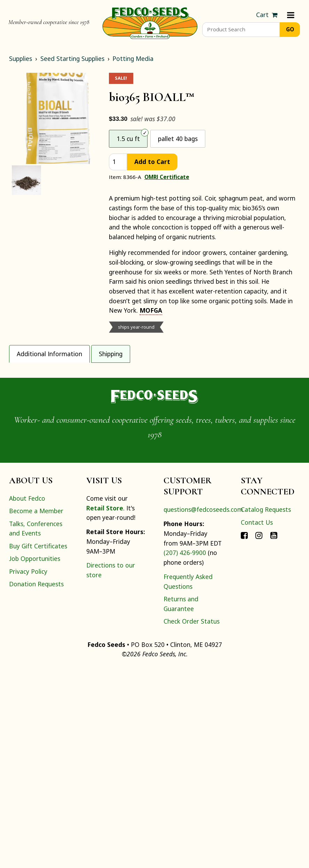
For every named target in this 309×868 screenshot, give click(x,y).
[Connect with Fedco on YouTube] (274, 735)
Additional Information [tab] (49, 354)
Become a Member (36, 711)
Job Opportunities (35, 758)
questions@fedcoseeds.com (203, 709)
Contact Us (257, 722)
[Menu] (291, 15)
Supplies (21, 58)
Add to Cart (152, 162)
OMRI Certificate (167, 177)
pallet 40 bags (178, 139)
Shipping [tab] (111, 354)
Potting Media (133, 58)
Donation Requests (36, 783)
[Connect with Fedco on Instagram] (259, 735)
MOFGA (151, 310)
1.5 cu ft (128, 139)
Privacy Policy (28, 771)
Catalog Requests (266, 709)
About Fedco (27, 698)
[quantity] (118, 162)
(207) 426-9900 (185, 752)
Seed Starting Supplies (72, 58)
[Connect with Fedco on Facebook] (244, 735)
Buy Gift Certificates (38, 745)
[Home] (150, 22)
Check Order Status (192, 821)
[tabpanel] (154, 462)
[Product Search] (241, 30)
